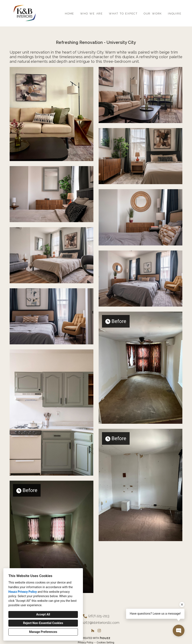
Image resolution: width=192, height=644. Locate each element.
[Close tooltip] (182, 605)
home (70, 13)
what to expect (123, 13)
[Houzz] (93, 630)
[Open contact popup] (179, 631)
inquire (175, 13)
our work (153, 13)
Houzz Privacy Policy (23, 592)
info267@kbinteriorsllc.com (99, 623)
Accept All (43, 614)
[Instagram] (99, 630)
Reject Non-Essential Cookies (43, 623)
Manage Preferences (43, 632)
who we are (91, 13)
